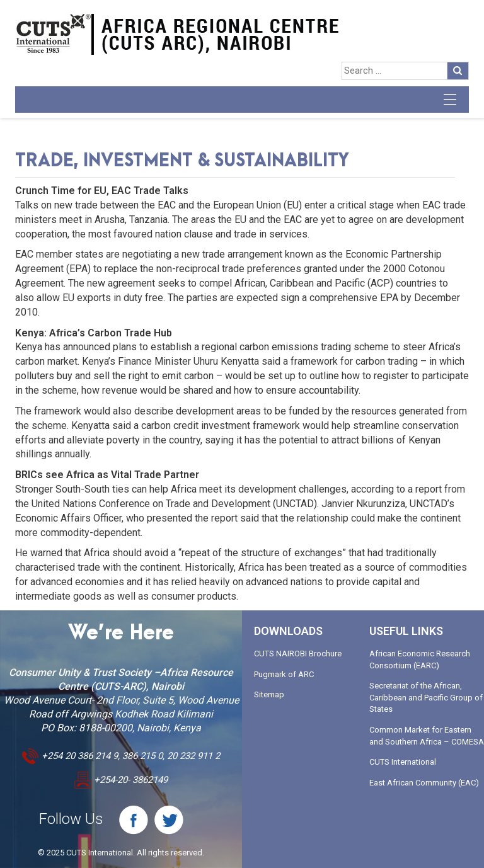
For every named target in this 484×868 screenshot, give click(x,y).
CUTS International (403, 762)
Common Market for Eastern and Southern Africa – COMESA (427, 736)
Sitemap (269, 694)
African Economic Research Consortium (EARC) (420, 660)
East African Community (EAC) (424, 783)
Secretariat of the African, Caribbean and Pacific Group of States (426, 697)
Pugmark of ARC (284, 674)
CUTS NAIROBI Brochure (298, 654)
